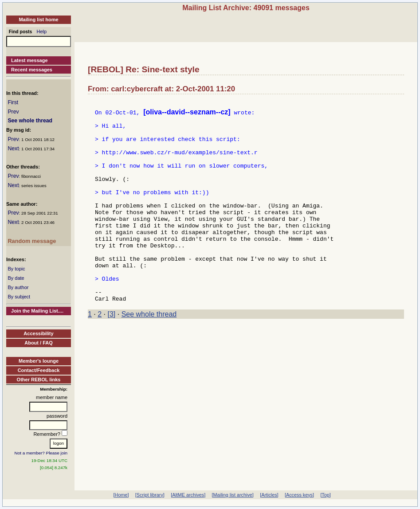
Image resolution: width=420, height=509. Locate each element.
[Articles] (269, 495)
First (13, 102)
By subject (19, 297)
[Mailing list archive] (233, 495)
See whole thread (30, 121)
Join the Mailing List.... (37, 311)
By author (18, 287)
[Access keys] (299, 495)
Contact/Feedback (39, 370)
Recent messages (32, 70)
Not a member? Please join (41, 453)
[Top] (325, 495)
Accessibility (38, 333)
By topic (16, 269)
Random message (32, 241)
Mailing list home (38, 20)
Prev (13, 112)
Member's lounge (39, 361)
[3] (112, 353)
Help (42, 31)
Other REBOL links (39, 380)
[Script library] (150, 495)
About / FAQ (39, 343)
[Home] (121, 495)
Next (13, 149)
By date (16, 278)
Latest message (29, 60)
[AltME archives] (188, 495)
